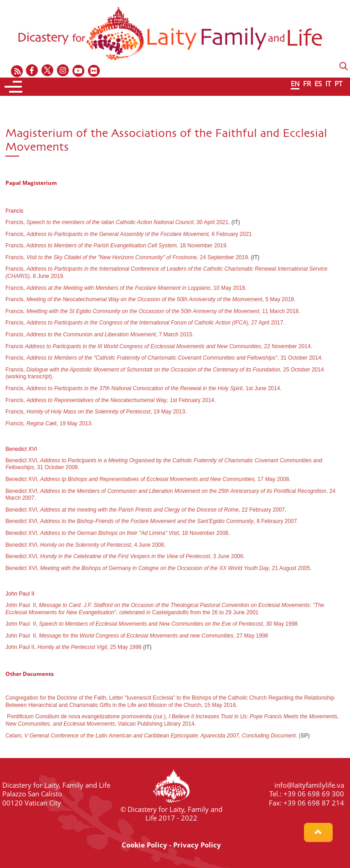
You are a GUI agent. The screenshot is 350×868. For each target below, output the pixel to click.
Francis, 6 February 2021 (129, 234)
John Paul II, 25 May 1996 (74, 647)
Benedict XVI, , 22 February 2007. (146, 510)
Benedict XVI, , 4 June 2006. (86, 545)
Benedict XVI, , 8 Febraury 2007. (152, 521)
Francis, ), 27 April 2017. (145, 323)
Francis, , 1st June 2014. (144, 388)
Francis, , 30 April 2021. (118, 222)
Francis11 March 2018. (153, 311)
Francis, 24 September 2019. (128, 257)
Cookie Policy (144, 845)
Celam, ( (153, 736)
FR (307, 84)
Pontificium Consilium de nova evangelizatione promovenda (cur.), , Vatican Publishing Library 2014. (172, 720)
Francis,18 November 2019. (117, 246)
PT (338, 84)
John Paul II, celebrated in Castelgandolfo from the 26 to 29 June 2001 (165, 609)
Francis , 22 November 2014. (159, 346)
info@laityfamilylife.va (309, 785)
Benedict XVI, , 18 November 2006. (118, 533)
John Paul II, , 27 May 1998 (137, 636)
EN (295, 84)
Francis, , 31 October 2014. (164, 358)
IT (328, 84)
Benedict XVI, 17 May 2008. (148, 479)
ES (318, 84)
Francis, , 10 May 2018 (125, 288)
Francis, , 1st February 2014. (111, 400)
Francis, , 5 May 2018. (150, 299)
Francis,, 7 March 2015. (100, 335)
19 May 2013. (49, 424)
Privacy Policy (197, 845)
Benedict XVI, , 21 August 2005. (159, 568)
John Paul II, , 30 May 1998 (152, 624)
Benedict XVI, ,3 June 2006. (125, 556)
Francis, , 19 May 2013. (96, 412)
